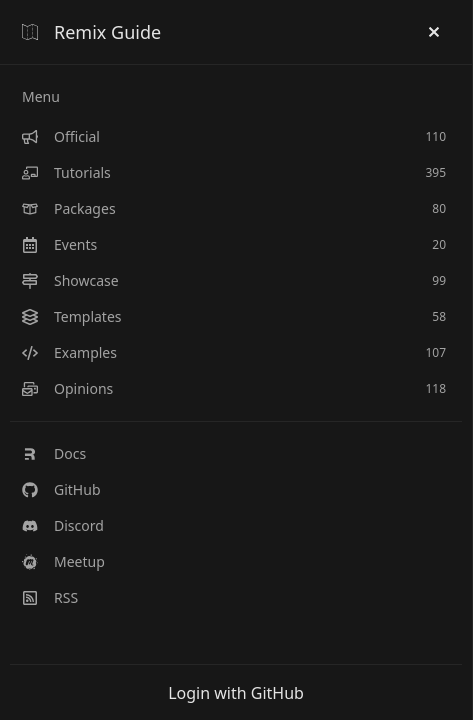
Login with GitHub (236, 693)
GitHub (61, 489)
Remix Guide (91, 32)
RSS (50, 597)
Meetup (63, 561)
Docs (54, 453)
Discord (63, 525)
